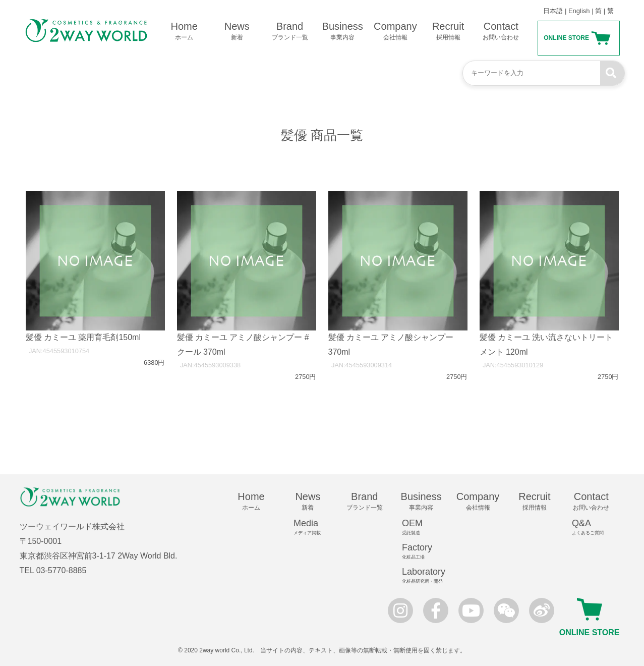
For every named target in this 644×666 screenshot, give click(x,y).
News (237, 31)
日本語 (553, 11)
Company (396, 31)
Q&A (596, 527)
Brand (290, 31)
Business (343, 31)
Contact (501, 31)
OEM (426, 527)
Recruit (448, 31)
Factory (426, 551)
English (579, 11)
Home (184, 31)
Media (312, 527)
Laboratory (426, 576)
